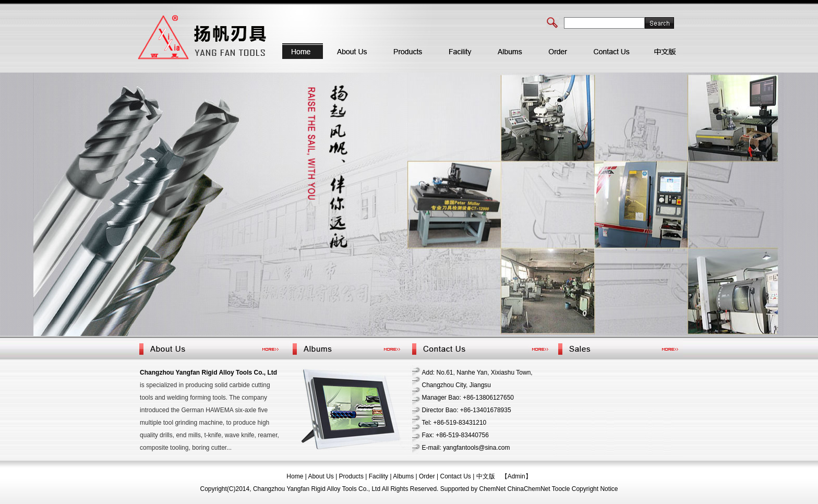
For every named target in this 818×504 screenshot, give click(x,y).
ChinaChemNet (529, 489)
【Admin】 (516, 476)
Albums (403, 476)
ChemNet (493, 489)
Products (351, 476)
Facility (378, 476)
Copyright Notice (595, 489)
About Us (321, 476)
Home (295, 476)
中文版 (486, 476)
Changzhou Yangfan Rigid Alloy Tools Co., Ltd (208, 373)
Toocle (561, 489)
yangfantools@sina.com (476, 448)
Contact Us (456, 476)
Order (427, 476)
